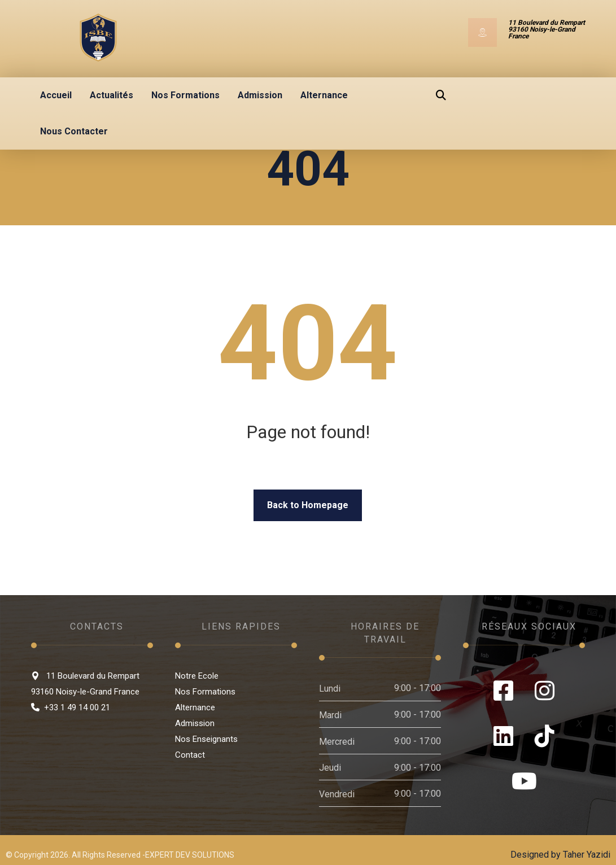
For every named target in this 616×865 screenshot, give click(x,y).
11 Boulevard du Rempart (85, 676)
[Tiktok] (545, 736)
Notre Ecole (197, 676)
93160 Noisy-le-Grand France (85, 692)
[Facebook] (503, 691)
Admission (195, 723)
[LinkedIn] (503, 736)
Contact (190, 755)
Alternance (195, 707)
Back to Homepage (308, 505)
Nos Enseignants (206, 739)
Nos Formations (205, 692)
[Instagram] (545, 691)
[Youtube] (524, 781)
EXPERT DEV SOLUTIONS (190, 855)
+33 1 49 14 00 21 (71, 707)
